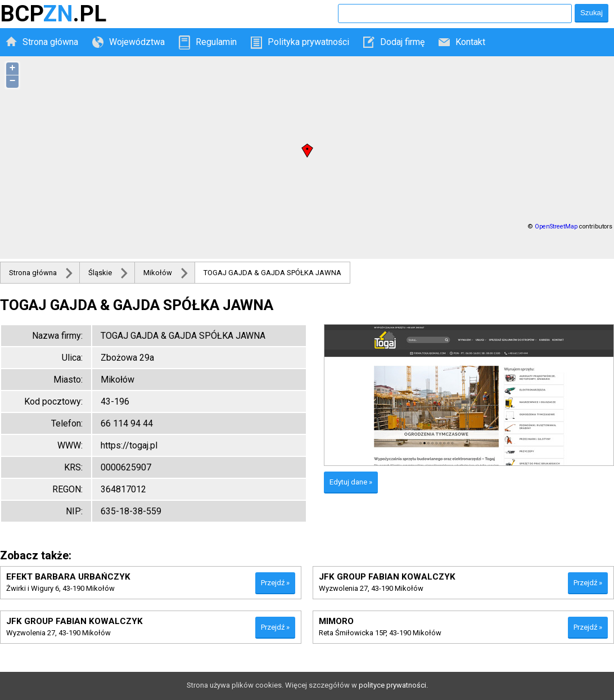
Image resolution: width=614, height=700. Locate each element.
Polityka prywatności (308, 42)
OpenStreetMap (556, 226)
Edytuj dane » (351, 482)
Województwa (137, 42)
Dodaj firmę (402, 42)
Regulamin (216, 42)
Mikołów (158, 273)
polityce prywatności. (393, 685)
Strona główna (50, 42)
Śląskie (100, 273)
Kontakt (470, 42)
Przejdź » (275, 583)
